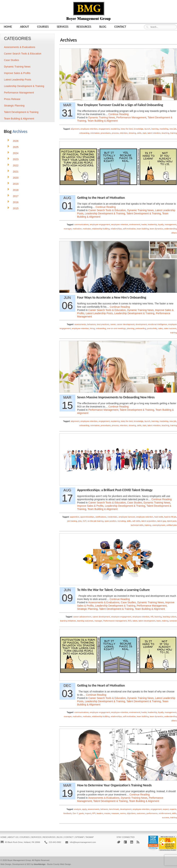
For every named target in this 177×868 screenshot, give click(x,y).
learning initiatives (68, 621)
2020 (16, 178)
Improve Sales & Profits (90, 506)
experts (173, 809)
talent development (147, 621)
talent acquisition (149, 521)
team (159, 621)
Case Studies (135, 503)
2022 (16, 165)
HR (152, 617)
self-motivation (129, 229)
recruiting (122, 521)
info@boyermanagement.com (83, 842)
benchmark (114, 809)
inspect (88, 813)
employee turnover (127, 517)
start (144, 133)
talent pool (172, 521)
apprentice (75, 517)
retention (124, 133)
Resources (84, 26)
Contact (120, 26)
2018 (16, 190)
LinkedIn (132, 842)
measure (115, 813)
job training (72, 521)
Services (62, 26)
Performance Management (131, 117)
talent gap (162, 521)
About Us (13, 837)
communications (82, 224)
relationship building (101, 229)
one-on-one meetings (116, 328)
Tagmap (90, 837)
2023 (16, 159)
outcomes (141, 813)
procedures (106, 133)
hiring (92, 328)
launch (147, 129)
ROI (130, 621)
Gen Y (75, 813)
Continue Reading (118, 114)
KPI (94, 813)
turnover (173, 621)
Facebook (125, 842)
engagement (104, 129)
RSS (138, 842)
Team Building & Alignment (103, 121)
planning (131, 328)
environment (135, 224)
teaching (165, 133)
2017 (16, 196)
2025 (16, 147)
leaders (100, 813)
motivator (87, 229)
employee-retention (89, 129)
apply (84, 809)
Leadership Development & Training (105, 213)
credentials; (113, 517)
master (107, 813)
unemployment (159, 525)
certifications (101, 517)
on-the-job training (95, 521)
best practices (103, 324)
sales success (170, 328)
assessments (80, 324)
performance (152, 813)
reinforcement (165, 813)
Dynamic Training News (102, 117)
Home (8, 26)
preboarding (141, 328)
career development (126, 324)
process (115, 133)
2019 (16, 184)
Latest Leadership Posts (99, 313)
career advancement (82, 617)
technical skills (137, 525)
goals (81, 813)
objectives (131, 813)
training (174, 133)
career (113, 324)
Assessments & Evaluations (104, 602)
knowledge (139, 129)
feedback (67, 813)
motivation (77, 229)
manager (68, 229)
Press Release (12, 99)
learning (155, 129)
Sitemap (79, 837)
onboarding (84, 133)
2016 (16, 202)
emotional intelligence (157, 324)
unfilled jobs (172, 525)
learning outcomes (85, 621)
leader (144, 224)
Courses (43, 26)
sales (161, 328)
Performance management (115, 621)
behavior (104, 809)
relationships (116, 229)
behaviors (91, 324)
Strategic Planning (87, 609)
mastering (164, 129)
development (141, 324)
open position (110, 521)
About (25, 26)
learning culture (170, 617)
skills (139, 133)
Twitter (119, 842)
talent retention (154, 133)
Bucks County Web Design (59, 864)
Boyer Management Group (19, 860)
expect (166, 809)
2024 (16, 153)
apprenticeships (87, 517)
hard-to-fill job (170, 517)
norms (123, 813)
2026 (16, 141)
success (166, 817)
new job (173, 129)
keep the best (127, 129)
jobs (80, 521)
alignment (75, 129)
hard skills (159, 517)
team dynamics (156, 229)
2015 (16, 208)
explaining (115, 129)
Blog (103, 26)
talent (135, 621)
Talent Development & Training (144, 213)
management (170, 224)
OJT (85, 521)
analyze (77, 809)
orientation (95, 133)
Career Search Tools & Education (107, 210)
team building (143, 229)
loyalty (161, 224)
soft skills (136, 521)
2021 (16, 172)
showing (132, 133)
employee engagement (100, 224)
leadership (152, 224)
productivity (152, 328)
